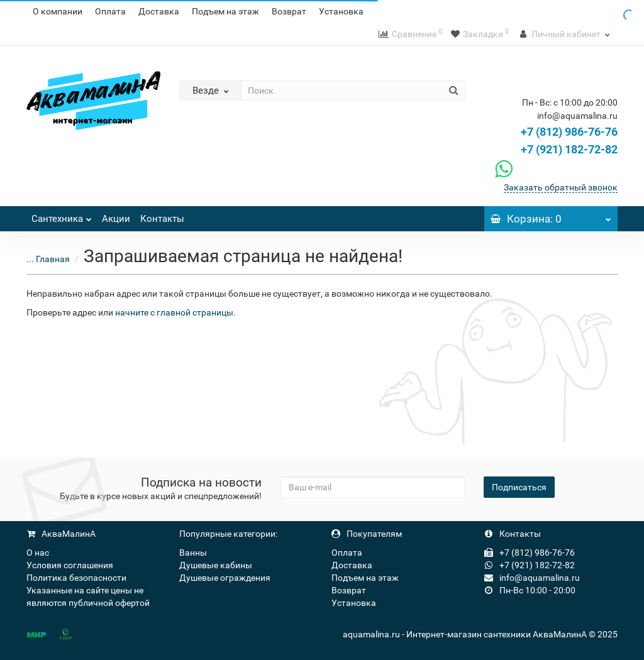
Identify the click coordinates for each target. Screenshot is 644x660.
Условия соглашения (70, 565)
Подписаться (519, 487)
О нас (38, 553)
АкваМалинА (61, 534)
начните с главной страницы (174, 312)
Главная (53, 259)
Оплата (110, 11)
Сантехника (62, 215)
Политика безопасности (76, 578)
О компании (58, 11)
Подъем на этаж (225, 11)
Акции (116, 219)
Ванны (193, 553)
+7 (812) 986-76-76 (569, 132)
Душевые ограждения (225, 578)
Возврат (289, 11)
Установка (341, 11)
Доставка (159, 11)
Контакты (162, 219)
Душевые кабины (216, 565)
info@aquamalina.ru (532, 578)
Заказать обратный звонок (561, 187)
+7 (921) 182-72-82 (555, 149)
